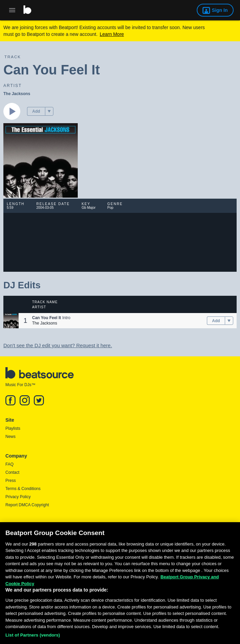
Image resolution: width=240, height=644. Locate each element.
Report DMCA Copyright (27, 505)
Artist (39, 307)
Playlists (13, 428)
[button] (49, 111)
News (10, 437)
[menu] (49, 111)
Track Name (45, 302)
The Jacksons (17, 94)
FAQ (9, 464)
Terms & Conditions (23, 489)
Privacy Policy (18, 497)
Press (11, 481)
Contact (12, 472)
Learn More (112, 34)
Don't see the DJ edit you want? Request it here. (58, 345)
